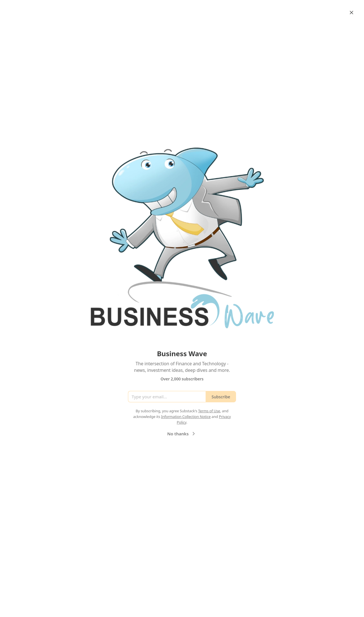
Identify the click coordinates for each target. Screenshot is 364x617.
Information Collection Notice (186, 417)
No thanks (182, 434)
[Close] (351, 13)
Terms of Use (209, 411)
